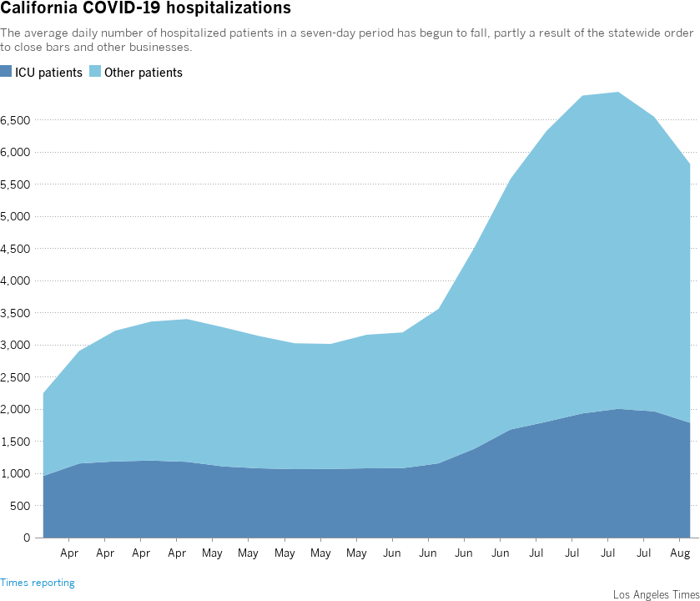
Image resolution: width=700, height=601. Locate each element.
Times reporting (38, 583)
